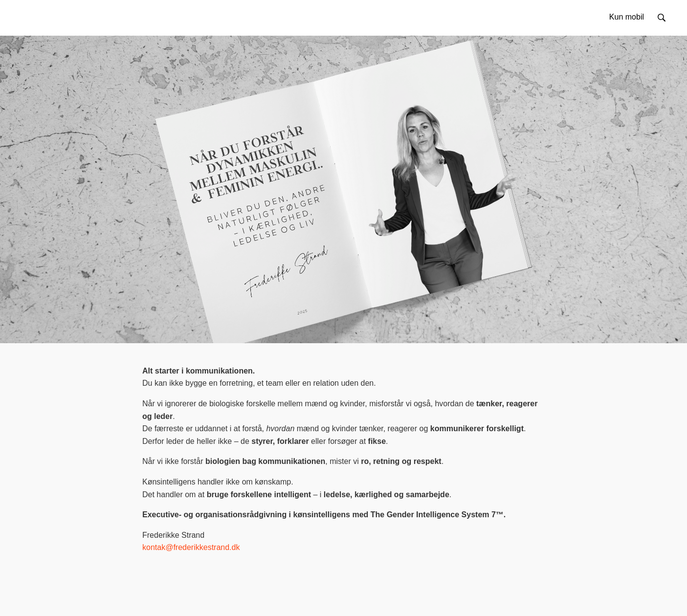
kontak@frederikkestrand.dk (191, 547)
